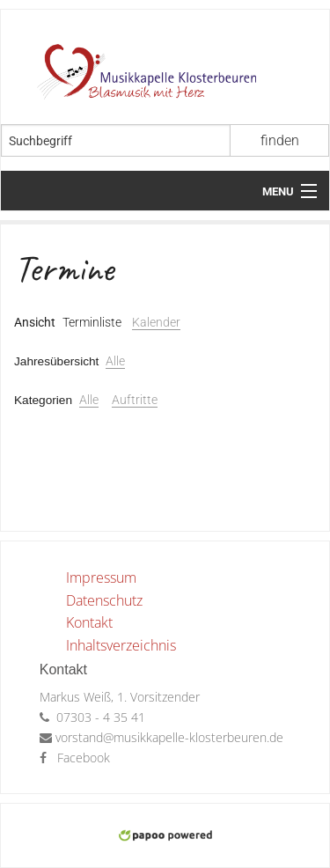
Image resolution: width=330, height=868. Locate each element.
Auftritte (135, 400)
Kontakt (89, 622)
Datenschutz (104, 600)
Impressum (101, 577)
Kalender (156, 322)
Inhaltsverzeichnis (121, 645)
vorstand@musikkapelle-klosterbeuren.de (169, 737)
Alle (115, 361)
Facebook (84, 758)
